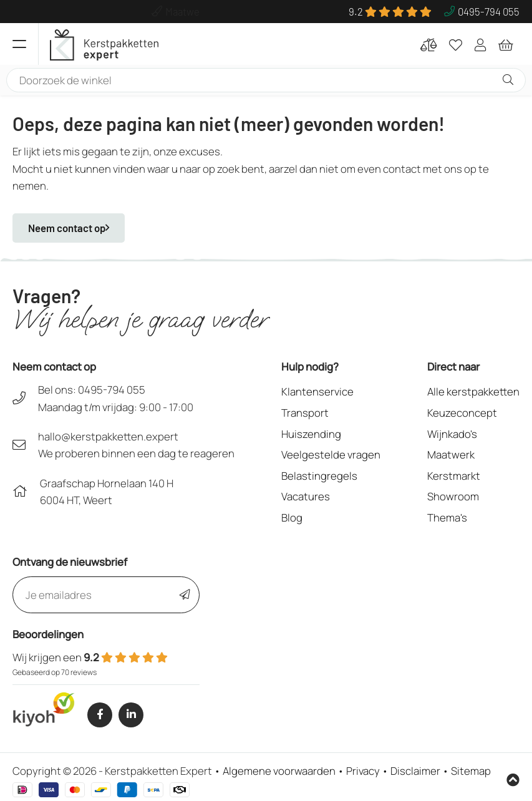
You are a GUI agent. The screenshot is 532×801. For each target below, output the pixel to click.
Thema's (447, 517)
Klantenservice (317, 391)
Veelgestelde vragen (331, 454)
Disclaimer (415, 771)
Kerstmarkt (454, 476)
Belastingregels (319, 476)
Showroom (453, 496)
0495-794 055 (112, 390)
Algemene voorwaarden (279, 771)
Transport (305, 413)
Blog (292, 517)
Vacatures (306, 496)
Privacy (363, 771)
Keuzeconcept (462, 413)
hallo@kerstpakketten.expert (108, 436)
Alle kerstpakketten (473, 391)
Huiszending (311, 434)
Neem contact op (69, 228)
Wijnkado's (452, 434)
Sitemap (471, 771)
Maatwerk (451, 454)
